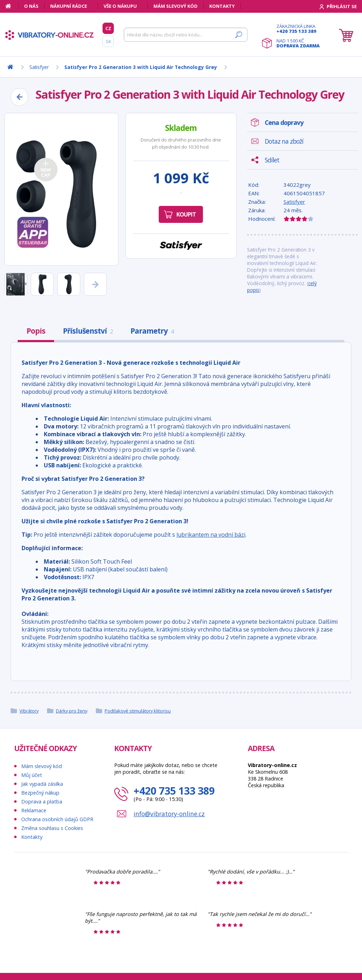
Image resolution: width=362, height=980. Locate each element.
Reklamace (34, 810)
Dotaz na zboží (284, 141)
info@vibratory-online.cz (169, 814)
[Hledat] (186, 35)
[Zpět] (19, 97)
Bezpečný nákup (40, 793)
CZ (108, 28)
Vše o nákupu (120, 6)
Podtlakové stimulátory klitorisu (138, 711)
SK (108, 41)
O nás (31, 6)
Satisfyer (294, 202)
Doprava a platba (42, 802)
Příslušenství (88, 331)
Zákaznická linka (298, 29)
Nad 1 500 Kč (298, 43)
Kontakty (222, 6)
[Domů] (12, 6)
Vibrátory (29, 711)
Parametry (152, 331)
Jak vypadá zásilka (42, 784)
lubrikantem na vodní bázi (211, 535)
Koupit (186, 214)
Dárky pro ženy (72, 711)
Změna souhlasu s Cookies (52, 828)
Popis (36, 331)
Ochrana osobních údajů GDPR (57, 819)
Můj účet (32, 775)
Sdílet (272, 160)
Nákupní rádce (69, 6)
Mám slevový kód (176, 6)
